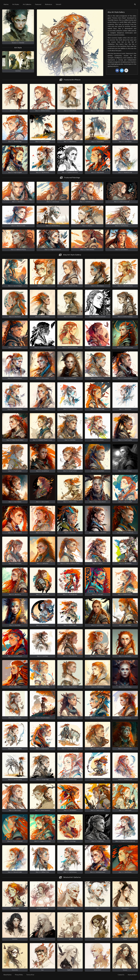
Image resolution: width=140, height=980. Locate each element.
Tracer (125, 939)
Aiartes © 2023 (132, 975)
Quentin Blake (18, 749)
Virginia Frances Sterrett (128, 841)
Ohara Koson (18, 718)
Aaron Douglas (18, 286)
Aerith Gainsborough (42, 908)
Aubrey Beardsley (45, 347)
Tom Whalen (73, 810)
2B (70, 939)
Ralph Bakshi (45, 749)
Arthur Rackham (128, 317)
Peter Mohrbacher (73, 718)
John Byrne (18, 594)
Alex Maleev (100, 286)
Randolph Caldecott (73, 749)
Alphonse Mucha (21, 250)
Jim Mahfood (128, 563)
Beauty (14, 43)
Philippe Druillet (100, 718)
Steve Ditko (18, 810)
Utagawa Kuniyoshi (56, 250)
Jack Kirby (73, 533)
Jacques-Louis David (100, 533)
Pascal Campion (45, 142)
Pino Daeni (128, 718)
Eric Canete (100, 440)
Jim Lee (100, 563)
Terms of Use (30, 975)
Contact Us (121, 975)
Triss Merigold (15, 908)
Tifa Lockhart (125, 908)
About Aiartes (7, 975)
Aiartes (6, 4)
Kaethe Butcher (128, 594)
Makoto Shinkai (73, 656)
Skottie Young (100, 779)
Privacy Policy (19, 975)
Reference (49, 4)
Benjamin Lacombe (128, 347)
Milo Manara (73, 142)
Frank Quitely (18, 471)
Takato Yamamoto (45, 810)
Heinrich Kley (73, 502)
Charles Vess (100, 378)
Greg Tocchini (73, 471)
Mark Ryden (128, 656)
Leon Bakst (128, 625)
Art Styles (16, 4)
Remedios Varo (128, 749)
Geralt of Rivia (70, 908)
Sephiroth (70, 970)
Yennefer (15, 939)
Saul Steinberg (56, 226)
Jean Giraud (128, 142)
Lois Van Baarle (18, 656)
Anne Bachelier (45, 317)
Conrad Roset (73, 409)
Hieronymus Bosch (100, 502)
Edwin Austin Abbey (18, 440)
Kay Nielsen (45, 625)
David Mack (128, 409)
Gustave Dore (128, 471)
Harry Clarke (45, 502)
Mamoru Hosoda (100, 656)
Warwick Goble (21, 226)
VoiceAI (59, 4)
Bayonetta (15, 970)
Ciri (98, 908)
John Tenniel (45, 594)
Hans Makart (18, 502)
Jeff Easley (45, 563)
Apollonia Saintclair (73, 172)
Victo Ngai (73, 841)
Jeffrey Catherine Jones (73, 563)
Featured (38, 4)
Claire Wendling (128, 111)
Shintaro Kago (18, 142)
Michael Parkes (73, 687)
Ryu (42, 970)
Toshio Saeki (128, 810)
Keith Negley (73, 625)
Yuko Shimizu (100, 172)
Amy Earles (18, 317)
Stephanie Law (128, 172)
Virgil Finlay (100, 841)
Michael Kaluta (45, 687)
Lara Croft (98, 939)
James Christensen (128, 533)
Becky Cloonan (100, 347)
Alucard (42, 939)
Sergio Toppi (45, 779)
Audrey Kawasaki (125, 202)
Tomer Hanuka (90, 250)
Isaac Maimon (45, 533)
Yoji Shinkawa (45, 172)
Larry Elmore (124, 250)
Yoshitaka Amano (90, 202)
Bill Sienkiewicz (18, 378)
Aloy (11, 111)
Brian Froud (73, 378)
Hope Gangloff (100, 111)
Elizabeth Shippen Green (45, 440)
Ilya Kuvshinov (18, 533)
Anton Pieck (73, 111)
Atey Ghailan (18, 347)
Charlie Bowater (128, 378)
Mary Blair (18, 687)
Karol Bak (18, 625)
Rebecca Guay (100, 749)
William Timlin (45, 872)
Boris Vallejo (45, 378)
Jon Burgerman (73, 594)
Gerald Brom (45, 471)
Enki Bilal (22, 43)
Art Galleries (27, 4)
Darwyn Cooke (100, 409)
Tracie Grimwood (18, 841)
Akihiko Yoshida (45, 111)
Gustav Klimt (100, 471)
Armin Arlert (98, 970)
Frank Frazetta (128, 440)
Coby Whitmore (45, 409)
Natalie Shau (128, 687)
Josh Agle (100, 594)
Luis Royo (45, 656)
